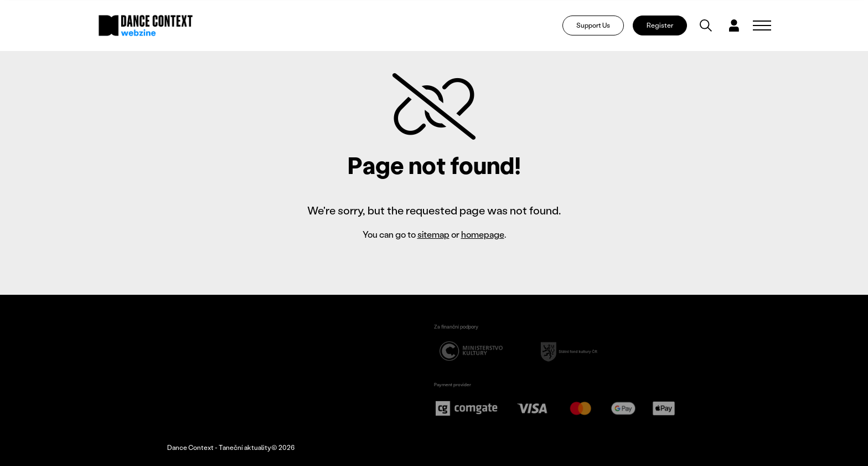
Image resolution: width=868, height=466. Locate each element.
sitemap (433, 234)
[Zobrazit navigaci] (762, 25)
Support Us (593, 25)
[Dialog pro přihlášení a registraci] (734, 25)
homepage (483, 234)
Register (660, 25)
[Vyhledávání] (706, 25)
